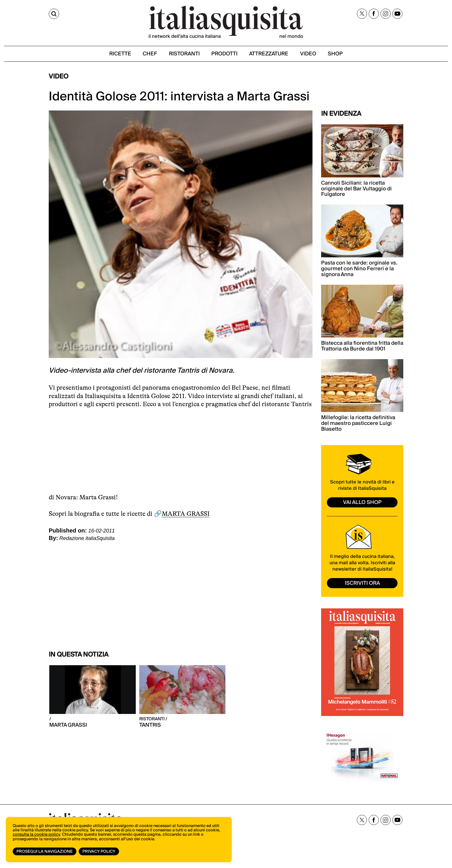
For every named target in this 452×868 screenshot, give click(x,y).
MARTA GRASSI (186, 514)
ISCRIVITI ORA (362, 584)
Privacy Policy (99, 852)
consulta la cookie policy (36, 835)
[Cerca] (54, 14)
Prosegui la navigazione (45, 852)
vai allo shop (362, 503)
